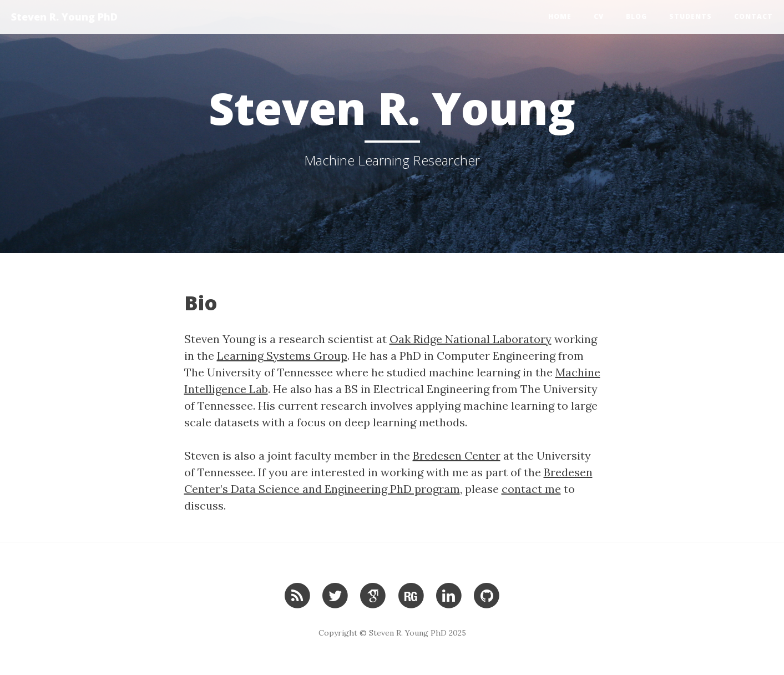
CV (599, 16)
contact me (531, 489)
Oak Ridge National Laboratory (471, 339)
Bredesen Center (457, 455)
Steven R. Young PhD (64, 17)
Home (560, 16)
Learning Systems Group (282, 356)
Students (691, 16)
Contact (753, 16)
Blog (636, 16)
